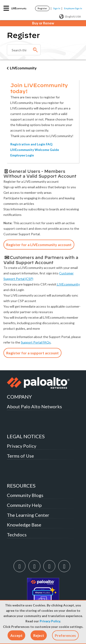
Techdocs (17, 535)
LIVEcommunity (23, 68)
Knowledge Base (24, 525)
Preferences (65, 635)
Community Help (24, 505)
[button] (16, 635)
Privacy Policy (50, 621)
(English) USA (70, 17)
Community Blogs (25, 495)
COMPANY (19, 397)
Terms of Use (20, 456)
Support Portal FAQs (36, 342)
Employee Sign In (73, 8)
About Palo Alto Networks (34, 406)
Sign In (57, 8)
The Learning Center (28, 515)
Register (42, 8)
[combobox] (24, 50)
